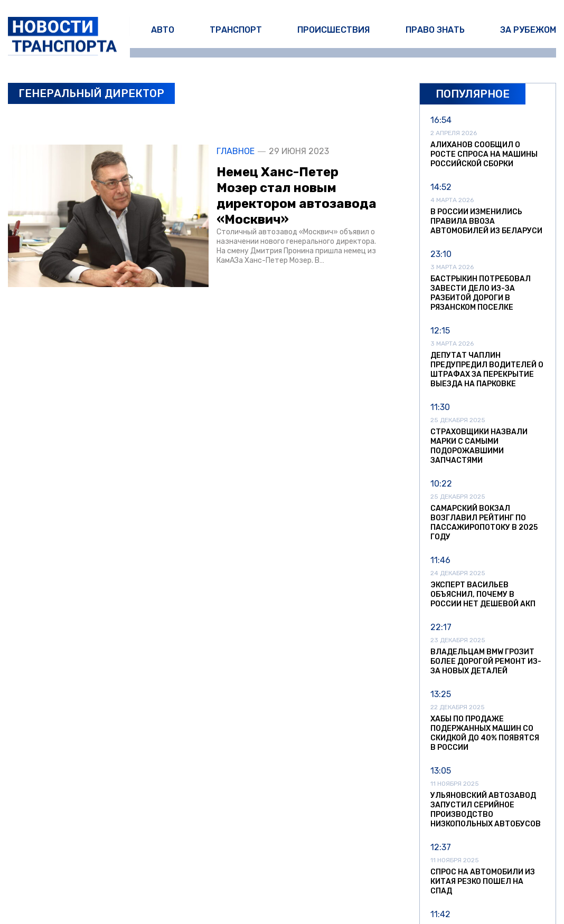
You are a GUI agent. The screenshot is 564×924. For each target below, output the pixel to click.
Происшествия (333, 30)
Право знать (435, 30)
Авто (163, 30)
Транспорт (236, 30)
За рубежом (528, 30)
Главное (236, 151)
